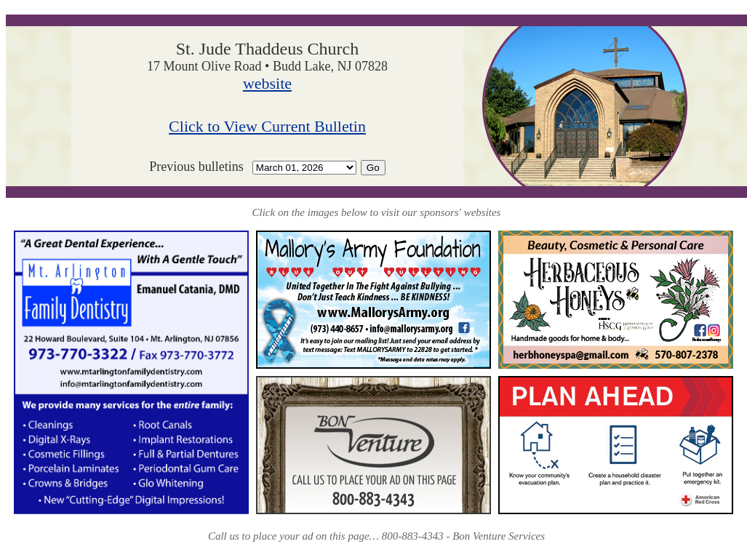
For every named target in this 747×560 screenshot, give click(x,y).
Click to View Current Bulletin (267, 126)
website (267, 83)
